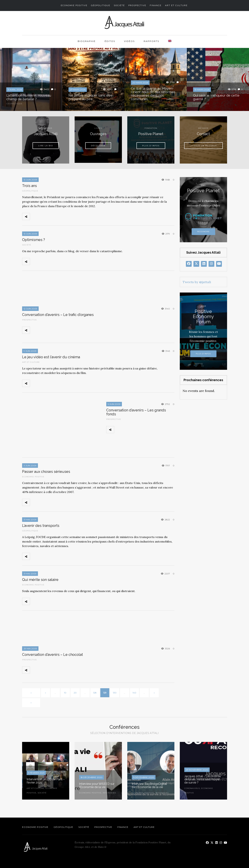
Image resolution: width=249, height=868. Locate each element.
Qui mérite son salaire (40, 580)
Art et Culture (176, 5)
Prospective (137, 5)
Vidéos (129, 41)
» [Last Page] (31, 703)
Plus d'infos (203, 354)
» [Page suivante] (154, 693)
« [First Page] (31, 693)
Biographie (87, 41)
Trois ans (29, 186)
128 (95, 693)
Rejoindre (203, 232)
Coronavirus (192, 788)
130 (115, 693)
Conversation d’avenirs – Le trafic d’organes (58, 315)
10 (65, 693)
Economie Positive (74, 5)
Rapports (151, 41)
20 (75, 693)
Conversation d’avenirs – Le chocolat (52, 655)
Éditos (110, 41)
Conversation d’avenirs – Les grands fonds (136, 412)
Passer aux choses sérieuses (46, 472)
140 (134, 693)
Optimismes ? (34, 240)
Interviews (109, 793)
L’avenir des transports (41, 526)
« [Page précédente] (45, 693)
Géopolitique (101, 5)
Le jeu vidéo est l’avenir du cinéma (51, 357)
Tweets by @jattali (197, 282)
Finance (156, 5)
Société (119, 5)
